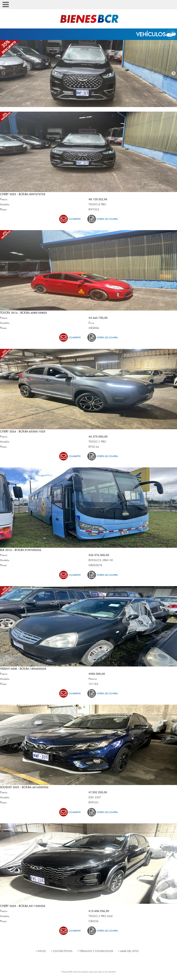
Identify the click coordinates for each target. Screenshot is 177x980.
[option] (88, 73)
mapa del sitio (129, 951)
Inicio (42, 951)
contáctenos (63, 951)
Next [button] (174, 73)
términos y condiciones (96, 951)
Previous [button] (3, 73)
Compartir (70, 219)
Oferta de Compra (103, 219)
